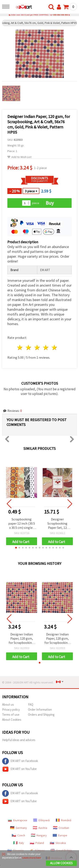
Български (17, 820)
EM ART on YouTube (19, 769)
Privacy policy (11, 710)
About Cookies (12, 720)
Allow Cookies (61, 863)
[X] (4, 854)
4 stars (46, 347)
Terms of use (11, 715)
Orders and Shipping (41, 715)
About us (8, 704)
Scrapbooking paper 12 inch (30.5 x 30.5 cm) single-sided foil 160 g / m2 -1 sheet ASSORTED (22, 524)
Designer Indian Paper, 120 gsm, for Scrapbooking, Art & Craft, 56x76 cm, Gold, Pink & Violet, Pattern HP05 (22, 639)
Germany (19, 828)
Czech (18, 835)
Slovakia (58, 843)
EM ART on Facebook (20, 761)
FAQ (31, 704)
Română (63, 820)
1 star (20, 347)
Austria (40, 828)
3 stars (37, 347)
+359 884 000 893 (60, 15)
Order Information (40, 710)
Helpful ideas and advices (19, 740)
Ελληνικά (41, 820)
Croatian (61, 828)
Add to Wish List (19, 157)
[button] (16, 548)
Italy (19, 843)
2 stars (29, 347)
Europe (60, 835)
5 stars (54, 347)
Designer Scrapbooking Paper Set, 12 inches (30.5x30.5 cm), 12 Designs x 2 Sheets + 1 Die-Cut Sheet (57, 524)
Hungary (39, 835)
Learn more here (32, 858)
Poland (37, 843)
